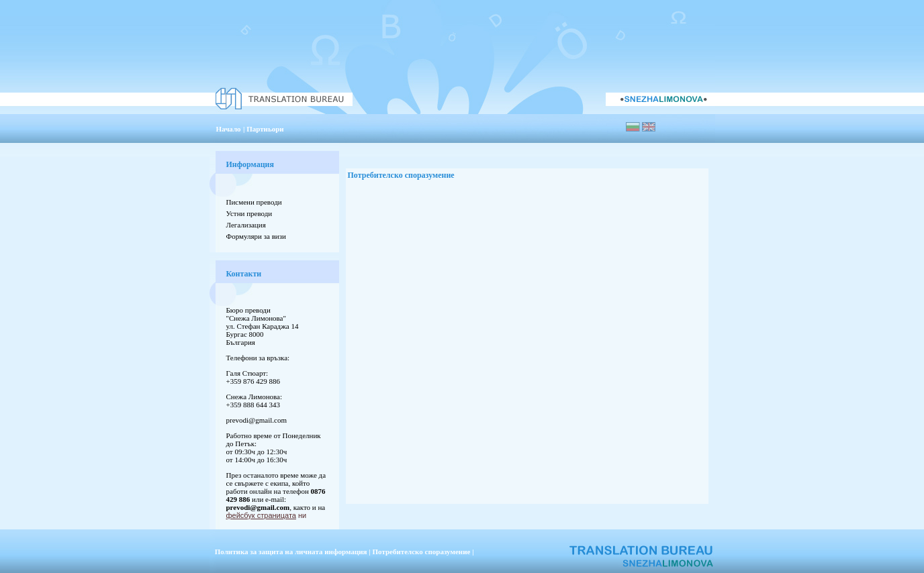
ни (267, 515)
